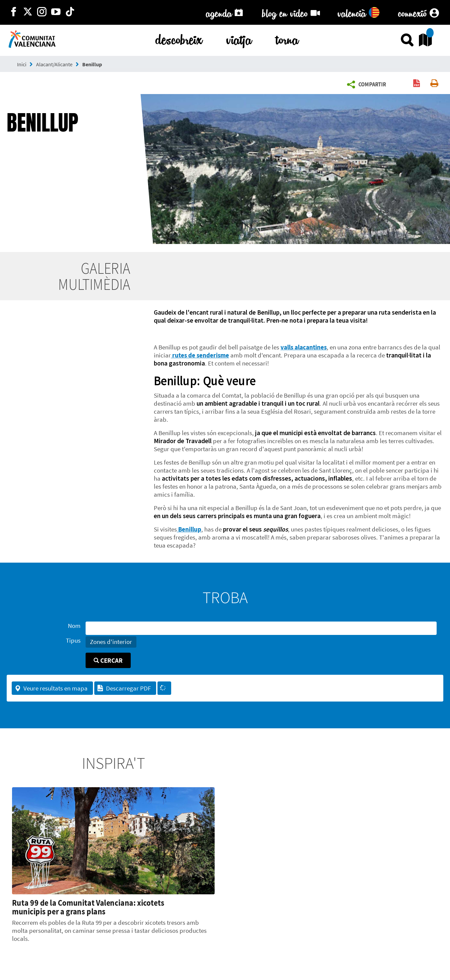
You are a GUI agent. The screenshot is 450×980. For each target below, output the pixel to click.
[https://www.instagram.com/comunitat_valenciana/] (42, 12)
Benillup (92, 64)
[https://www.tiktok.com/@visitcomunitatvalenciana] (70, 12)
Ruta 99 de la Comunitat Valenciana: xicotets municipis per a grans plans (88, 907)
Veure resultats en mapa (51, 688)
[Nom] (261, 628)
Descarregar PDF (124, 688)
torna (287, 38)
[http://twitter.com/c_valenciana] (28, 12)
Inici (22, 64)
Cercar (108, 660)
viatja (239, 38)
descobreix (179, 38)
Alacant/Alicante (54, 64)
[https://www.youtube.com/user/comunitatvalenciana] (56, 12)
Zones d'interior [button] (111, 642)
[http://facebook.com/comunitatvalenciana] (14, 12)
